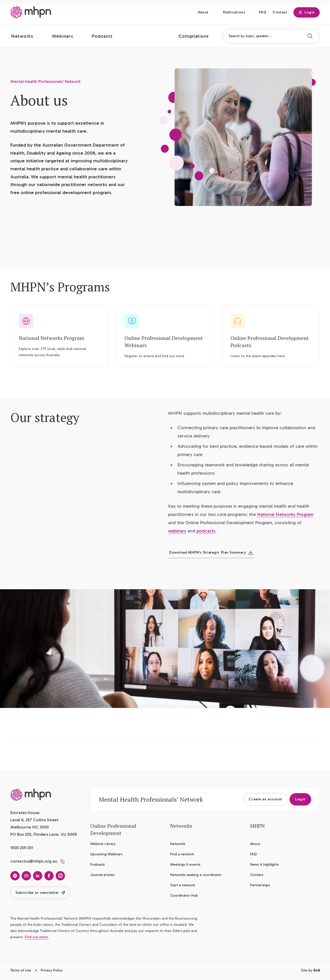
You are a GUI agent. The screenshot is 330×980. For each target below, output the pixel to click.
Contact (280, 12)
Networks (178, 844)
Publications (234, 12)
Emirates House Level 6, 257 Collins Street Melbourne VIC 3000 (34, 820)
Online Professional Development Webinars (164, 342)
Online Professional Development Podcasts (270, 342)
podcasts (206, 531)
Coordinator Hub (184, 895)
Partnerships (260, 885)
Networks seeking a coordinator (196, 875)
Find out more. (37, 937)
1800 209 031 (22, 848)
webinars (177, 531)
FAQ (263, 12)
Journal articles (102, 875)
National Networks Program (52, 338)
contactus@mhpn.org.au (34, 861)
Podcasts (97, 865)
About (203, 12)
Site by (310, 970)
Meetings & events (185, 865)
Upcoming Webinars (106, 854)
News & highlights (264, 865)
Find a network (182, 854)
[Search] (310, 36)
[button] (26, 36)
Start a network (183, 885)
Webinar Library (103, 844)
